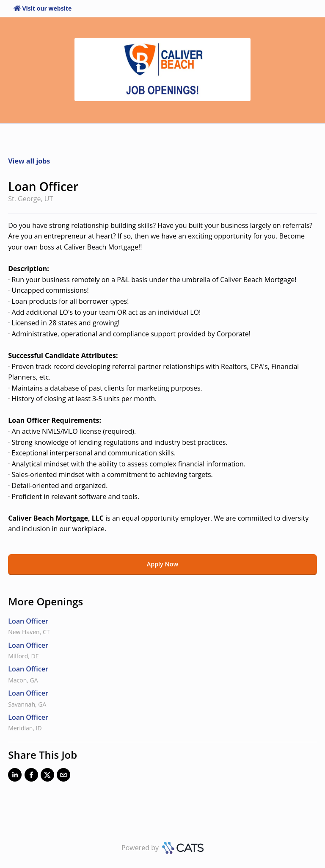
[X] (47, 776)
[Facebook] (31, 776)
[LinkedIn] (15, 776)
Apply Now (163, 564)
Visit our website (43, 8)
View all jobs (29, 161)
